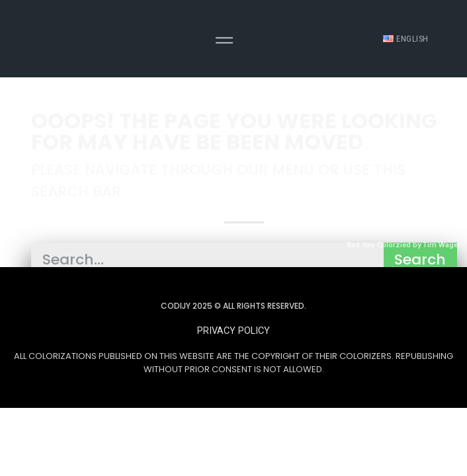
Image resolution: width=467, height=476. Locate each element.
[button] (233, 331)
